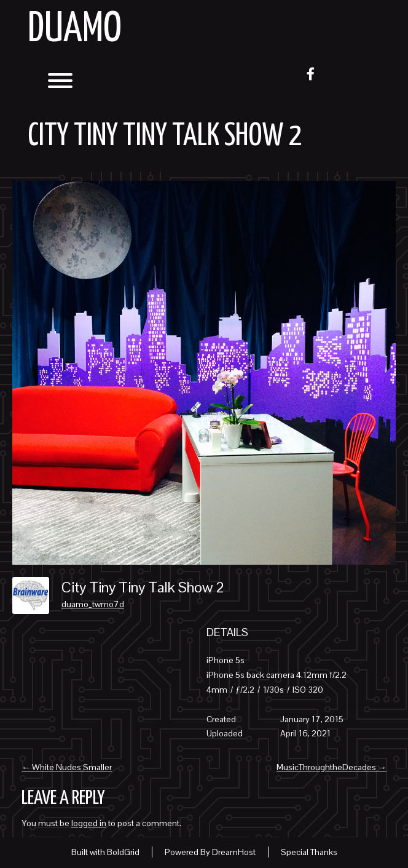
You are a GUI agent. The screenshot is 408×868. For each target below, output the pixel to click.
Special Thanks (309, 852)
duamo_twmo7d (93, 604)
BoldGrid (123, 852)
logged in (89, 823)
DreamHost (234, 852)
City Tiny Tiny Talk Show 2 (165, 137)
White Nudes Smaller (67, 767)
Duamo (75, 30)
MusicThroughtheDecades (331, 767)
